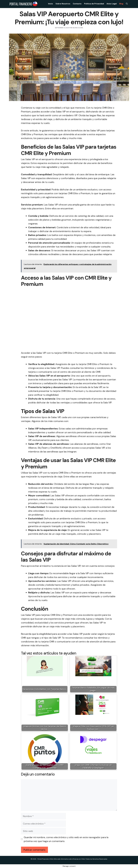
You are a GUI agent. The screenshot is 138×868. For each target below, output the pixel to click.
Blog (121, 4)
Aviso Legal (112, 4)
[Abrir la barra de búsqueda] (127, 4)
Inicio (51, 4)
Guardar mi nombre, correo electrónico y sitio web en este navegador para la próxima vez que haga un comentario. (66, 839)
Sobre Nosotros (63, 4)
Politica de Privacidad (94, 4)
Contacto (77, 4)
